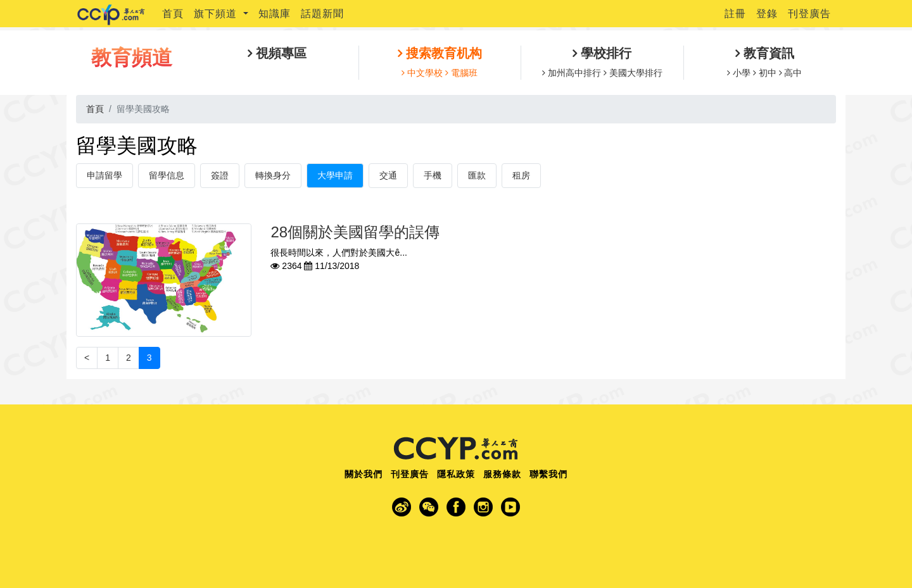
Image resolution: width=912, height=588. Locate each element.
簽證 (220, 175)
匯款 (477, 175)
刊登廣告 (809, 14)
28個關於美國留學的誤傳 (355, 232)
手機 (433, 175)
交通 (388, 175)
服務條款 (502, 474)
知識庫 (275, 14)
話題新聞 (322, 14)
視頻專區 (279, 53)
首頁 (173, 14)
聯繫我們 (548, 474)
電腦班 (463, 73)
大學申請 (335, 175)
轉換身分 (273, 175)
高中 (792, 73)
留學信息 (167, 175)
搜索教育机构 (442, 53)
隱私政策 (456, 474)
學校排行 (604, 53)
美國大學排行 (635, 73)
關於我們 (364, 474)
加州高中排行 (574, 73)
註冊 (735, 14)
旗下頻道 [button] (217, 14)
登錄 (767, 14)
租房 (521, 175)
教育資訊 (767, 53)
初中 (768, 73)
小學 (742, 73)
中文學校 (425, 73)
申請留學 (104, 175)
